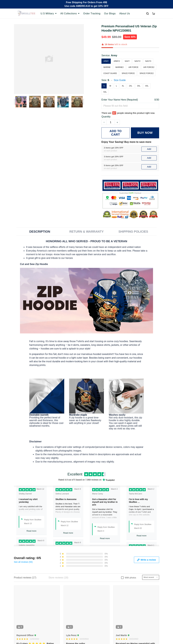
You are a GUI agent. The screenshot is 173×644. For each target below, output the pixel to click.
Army (114, 55)
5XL (105, 92)
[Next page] (83, 102)
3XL (139, 86)
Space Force (128, 73)
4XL (147, 86)
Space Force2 (147, 73)
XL (123, 86)
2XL (131, 86)
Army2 (117, 61)
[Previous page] (15, 102)
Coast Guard (110, 73)
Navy (127, 61)
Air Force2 (149, 67)
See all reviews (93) (23, 562)
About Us (125, 13)
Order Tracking (92, 13)
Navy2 (137, 61)
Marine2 (120, 67)
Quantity (106, 117)
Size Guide (120, 80)
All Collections (70, 13)
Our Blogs (110, 13)
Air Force (133, 67)
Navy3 (148, 61)
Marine (107, 67)
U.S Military (49, 13)
